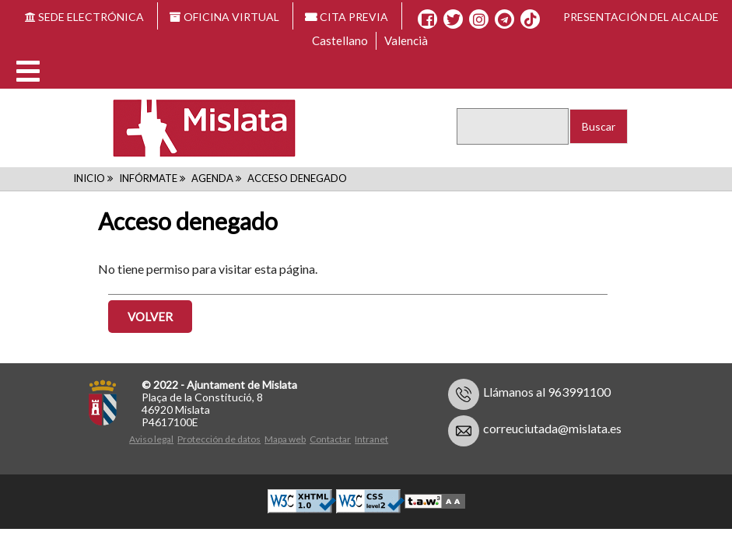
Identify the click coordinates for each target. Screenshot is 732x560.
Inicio (89, 178)
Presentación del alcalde (641, 17)
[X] (453, 19)
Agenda (212, 178)
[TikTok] (531, 19)
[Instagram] (479, 19)
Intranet (371, 439)
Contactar (330, 439)
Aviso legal (151, 439)
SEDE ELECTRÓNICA (85, 17)
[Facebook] (427, 19)
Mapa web (285, 439)
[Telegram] (504, 19)
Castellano (340, 40)
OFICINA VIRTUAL (224, 17)
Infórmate (148, 178)
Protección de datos (219, 439)
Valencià (406, 40)
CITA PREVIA (347, 17)
